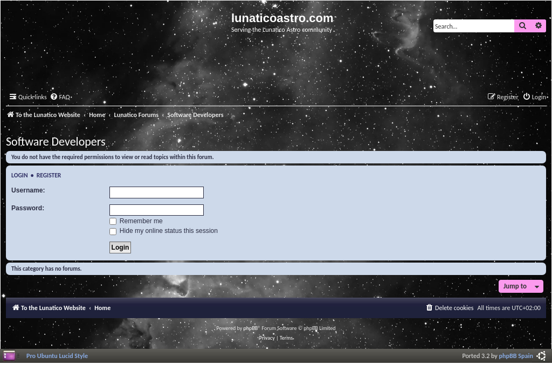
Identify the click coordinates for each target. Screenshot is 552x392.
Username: (28, 190)
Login (20, 175)
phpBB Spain (516, 356)
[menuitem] (60, 97)
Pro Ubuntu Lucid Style (57, 356)
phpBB (251, 328)
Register (49, 175)
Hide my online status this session (164, 231)
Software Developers (56, 142)
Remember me (136, 221)
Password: (28, 208)
